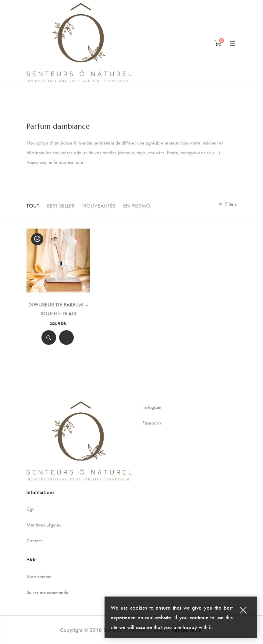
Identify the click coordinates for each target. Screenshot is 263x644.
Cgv (30, 509)
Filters (231, 204)
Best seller (61, 205)
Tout (33, 205)
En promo (137, 205)
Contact (34, 541)
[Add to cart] (66, 338)
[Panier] (218, 43)
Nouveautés (99, 205)
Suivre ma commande (47, 592)
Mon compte (39, 576)
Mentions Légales (44, 525)
